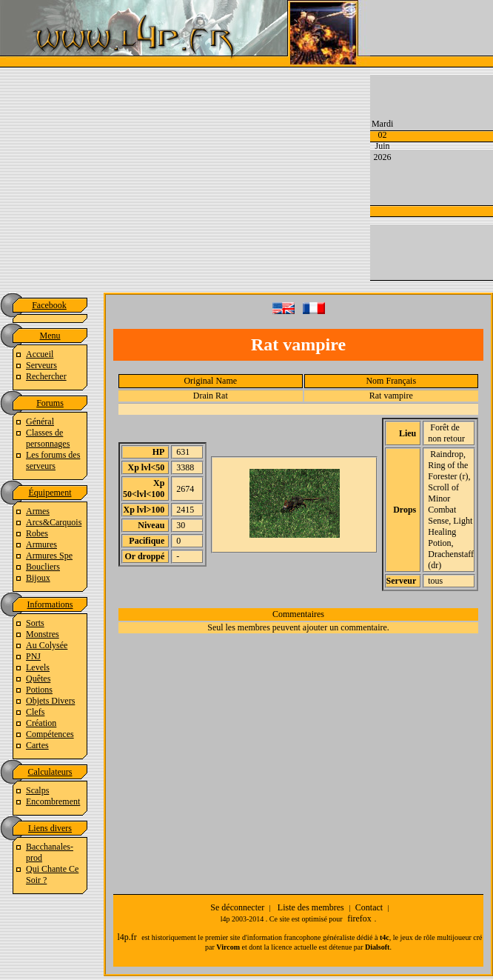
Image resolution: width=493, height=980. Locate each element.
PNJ (33, 656)
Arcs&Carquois (54, 522)
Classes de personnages (48, 438)
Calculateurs (50, 772)
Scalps (37, 790)
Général (40, 421)
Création (41, 723)
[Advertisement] (354, 139)
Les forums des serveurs (53, 460)
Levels (38, 667)
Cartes (37, 745)
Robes (37, 533)
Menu (50, 336)
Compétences (50, 734)
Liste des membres (311, 907)
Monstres (43, 634)
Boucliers (43, 567)
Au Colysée (47, 645)
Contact (369, 907)
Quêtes (38, 679)
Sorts (35, 623)
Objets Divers (50, 701)
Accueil (40, 354)
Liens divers (50, 828)
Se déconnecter (237, 907)
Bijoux (38, 578)
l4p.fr (127, 937)
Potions (39, 690)
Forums (50, 403)
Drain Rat (211, 396)
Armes (38, 511)
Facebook (49, 305)
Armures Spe (49, 556)
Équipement (50, 493)
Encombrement (53, 801)
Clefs (35, 712)
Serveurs (41, 365)
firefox (359, 919)
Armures (41, 544)
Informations (50, 604)
